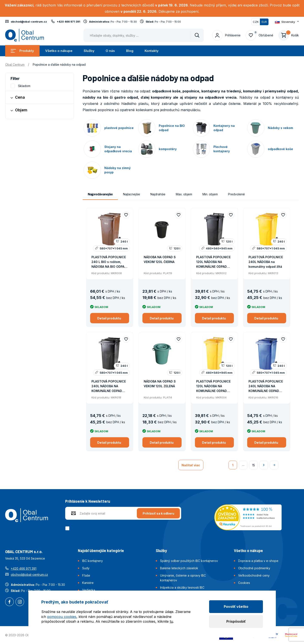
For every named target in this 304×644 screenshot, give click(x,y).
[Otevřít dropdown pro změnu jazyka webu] (287, 22)
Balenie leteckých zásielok (179, 568)
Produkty (22, 51)
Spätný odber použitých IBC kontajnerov (189, 561)
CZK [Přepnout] (256, 22)
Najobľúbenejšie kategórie (101, 551)
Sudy (86, 568)
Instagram (20, 602)
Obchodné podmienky (254, 568)
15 (254, 465)
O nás (110, 51)
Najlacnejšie (132, 194)
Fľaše (86, 575)
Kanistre (88, 583)
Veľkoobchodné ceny (254, 575)
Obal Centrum (15, 65)
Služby (89, 51)
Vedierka (89, 590)
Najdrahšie (158, 194)
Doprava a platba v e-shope (258, 561)
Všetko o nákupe (59, 51)
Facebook (9, 602)
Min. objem (210, 194)
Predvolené (236, 194)
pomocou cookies (62, 617)
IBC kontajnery (93, 561)
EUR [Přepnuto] (264, 22)
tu (171, 621)
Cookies (244, 583)
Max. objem (184, 194)
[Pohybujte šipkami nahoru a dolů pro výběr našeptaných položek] (144, 35)
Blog (130, 51)
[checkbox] (68, 528)
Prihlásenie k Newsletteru (88, 501)
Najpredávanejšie (100, 194)
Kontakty (152, 51)
